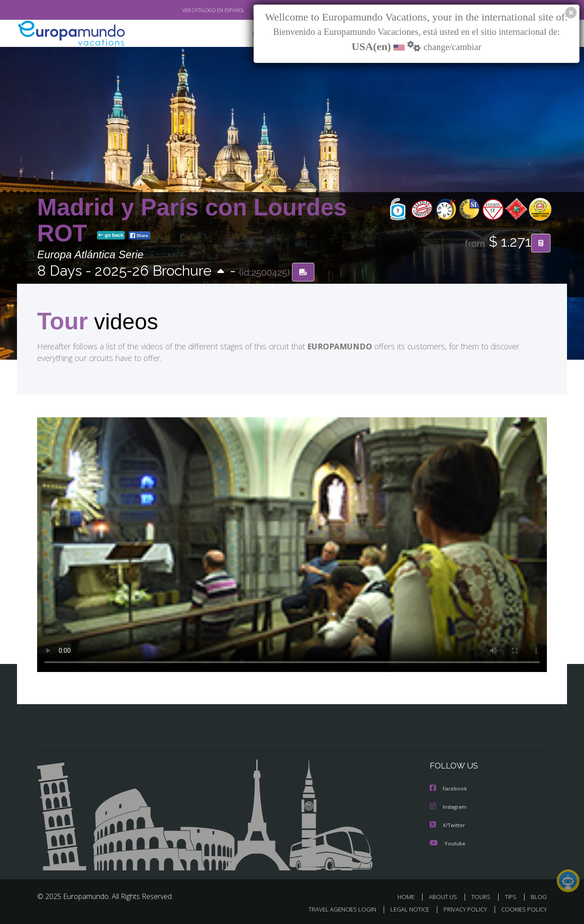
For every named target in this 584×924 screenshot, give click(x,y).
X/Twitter (448, 825)
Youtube (448, 843)
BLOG (539, 897)
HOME (409, 897)
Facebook (449, 789)
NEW (250, 34)
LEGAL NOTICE (404, 909)
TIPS (512, 897)
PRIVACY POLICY (461, 909)
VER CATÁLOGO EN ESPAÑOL (193, 10)
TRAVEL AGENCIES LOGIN (334, 909)
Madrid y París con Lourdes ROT (192, 220)
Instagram (449, 807)
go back (111, 236)
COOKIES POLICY (522, 909)
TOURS (483, 897)
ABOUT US (445, 897)
